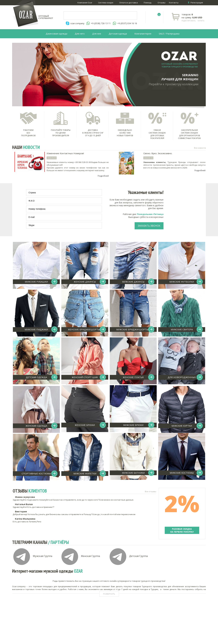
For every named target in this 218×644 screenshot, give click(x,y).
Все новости (200, 148)
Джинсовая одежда (56, 34)
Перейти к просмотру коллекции (174, 84)
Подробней (103, 176)
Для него (80, 34)
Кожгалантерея (143, 34)
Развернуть (109, 594)
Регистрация (197, 3)
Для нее (97, 34)
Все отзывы (151, 491)
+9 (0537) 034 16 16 (127, 23)
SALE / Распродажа (169, 34)
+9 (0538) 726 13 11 (101, 23)
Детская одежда (118, 34)
